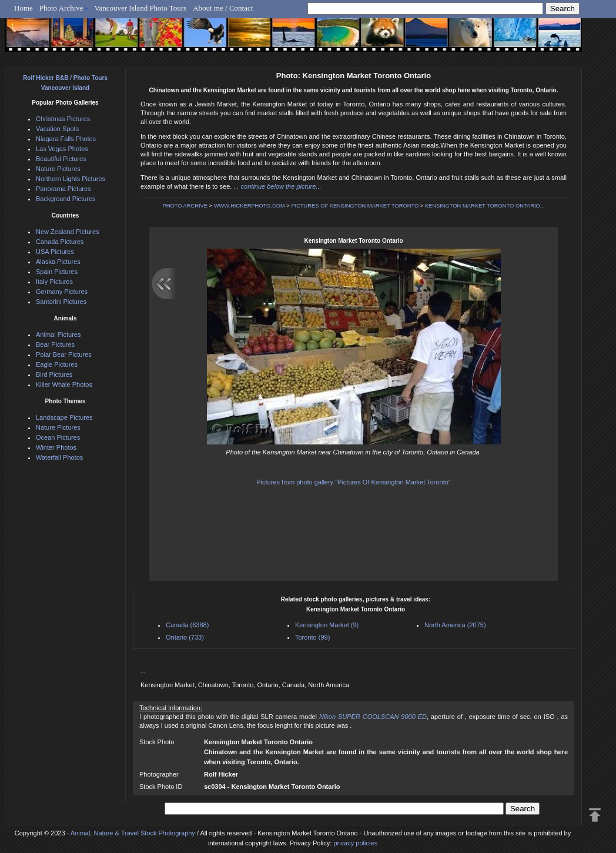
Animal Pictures (58, 334)
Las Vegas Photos (62, 149)
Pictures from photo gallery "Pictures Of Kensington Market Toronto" (353, 482)
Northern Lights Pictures (71, 179)
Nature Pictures (58, 169)
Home (24, 8)
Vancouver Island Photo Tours (141, 8)
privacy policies (355, 843)
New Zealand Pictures (68, 232)
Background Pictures (66, 199)
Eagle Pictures (57, 364)
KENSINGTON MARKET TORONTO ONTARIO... (485, 206)
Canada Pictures (60, 242)
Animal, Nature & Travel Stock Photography (133, 833)
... (143, 670)
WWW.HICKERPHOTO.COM (250, 206)
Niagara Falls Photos (66, 139)
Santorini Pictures (61, 302)
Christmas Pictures (63, 119)
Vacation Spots (57, 129)
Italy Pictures (54, 282)
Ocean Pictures (58, 437)
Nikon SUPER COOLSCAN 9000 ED (373, 717)
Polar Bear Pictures (64, 354)
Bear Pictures (55, 344)
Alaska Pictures (58, 262)
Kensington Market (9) (327, 625)
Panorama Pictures (63, 189)
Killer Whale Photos (64, 384)
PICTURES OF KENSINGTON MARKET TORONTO (355, 206)
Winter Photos (56, 447)
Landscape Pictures (64, 417)
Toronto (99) (312, 637)
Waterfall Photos (59, 457)
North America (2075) (455, 625)
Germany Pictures (62, 292)
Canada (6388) (187, 625)
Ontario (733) (185, 637)
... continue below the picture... (277, 186)
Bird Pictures (54, 374)
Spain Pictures (57, 272)
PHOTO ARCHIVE (185, 206)
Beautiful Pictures (61, 159)
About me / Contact (223, 8)
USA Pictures (55, 252)
